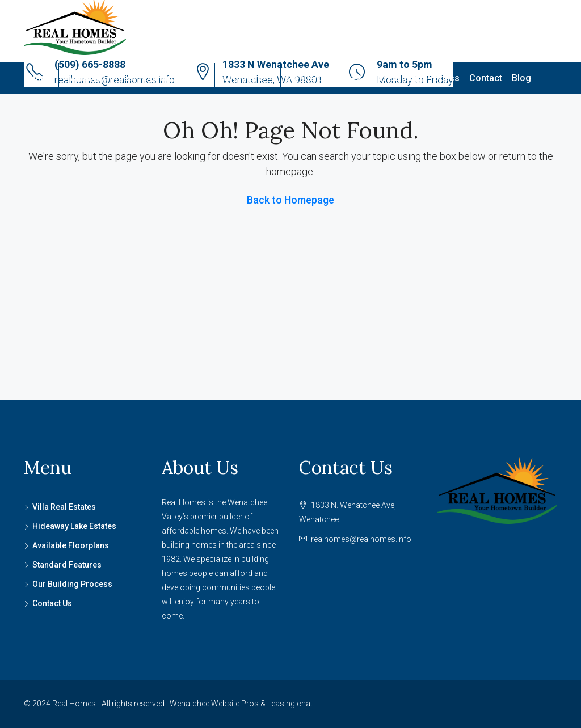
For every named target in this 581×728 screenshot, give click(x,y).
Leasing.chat (290, 704)
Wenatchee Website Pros (214, 704)
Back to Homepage (290, 200)
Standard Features (324, 78)
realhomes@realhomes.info (361, 539)
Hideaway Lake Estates (74, 526)
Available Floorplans (71, 545)
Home (41, 78)
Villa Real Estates (64, 507)
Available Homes (98, 78)
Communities (171, 78)
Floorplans (242, 78)
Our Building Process (416, 78)
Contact (486, 78)
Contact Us (52, 603)
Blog (521, 78)
